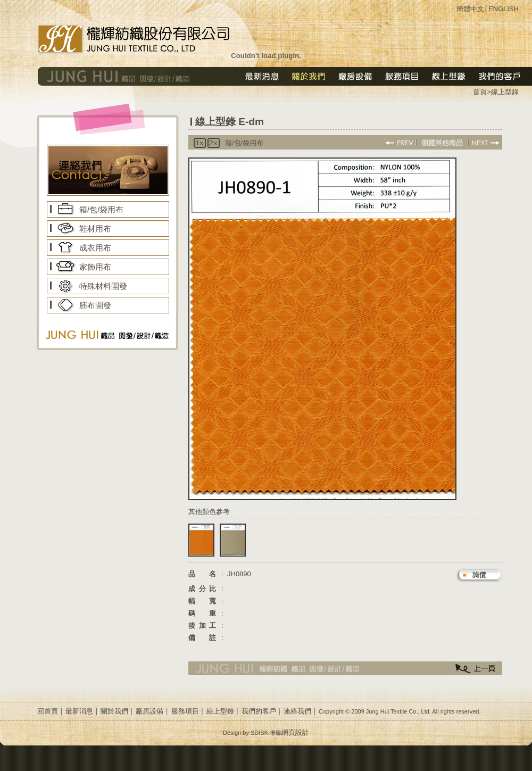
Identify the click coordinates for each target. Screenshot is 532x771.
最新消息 (79, 711)
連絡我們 (297, 711)
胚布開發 (95, 305)
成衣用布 (95, 248)
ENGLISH (504, 9)
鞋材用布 (95, 229)
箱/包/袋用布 (101, 209)
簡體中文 (470, 9)
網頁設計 (295, 732)
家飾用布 (95, 267)
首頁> (482, 92)
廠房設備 (149, 711)
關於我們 (114, 711)
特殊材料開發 (103, 286)
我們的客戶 (259, 711)
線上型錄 (505, 92)
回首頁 (48, 711)
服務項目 (185, 711)
